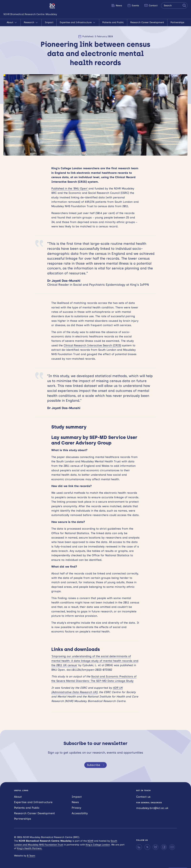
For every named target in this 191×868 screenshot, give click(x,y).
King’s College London (98, 845)
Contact (151, 5)
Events (133, 5)
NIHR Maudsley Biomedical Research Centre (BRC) (25, 6)
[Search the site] (174, 5)
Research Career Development (147, 22)
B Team (31, 856)
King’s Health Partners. (30, 848)
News (117, 5)
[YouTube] (172, 847)
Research (31, 23)
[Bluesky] (156, 847)
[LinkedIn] (139, 847)
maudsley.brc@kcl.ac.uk (152, 808)
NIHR (90, 841)
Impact (49, 22)
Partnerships (177, 22)
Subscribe (96, 765)
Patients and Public (113, 22)
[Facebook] (164, 847)
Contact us (143, 797)
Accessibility (80, 813)
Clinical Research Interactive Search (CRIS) (92, 345)
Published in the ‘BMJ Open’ (70, 188)
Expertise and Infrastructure (78, 23)
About (12, 23)
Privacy (76, 808)
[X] (147, 847)
